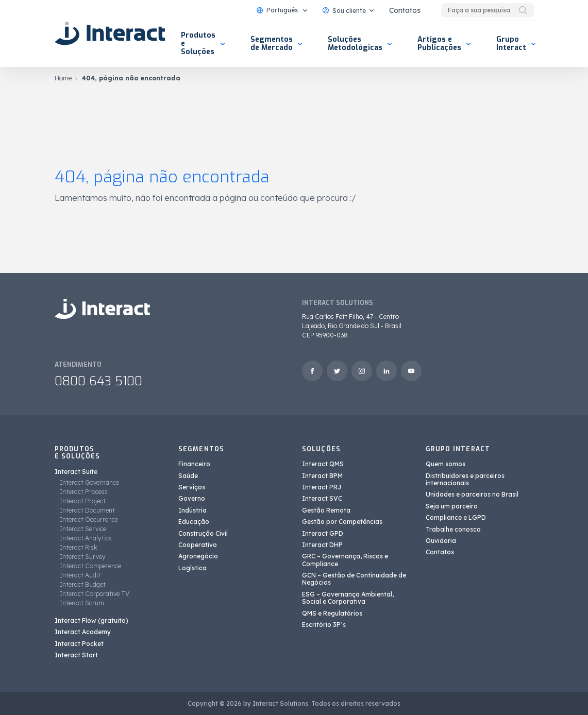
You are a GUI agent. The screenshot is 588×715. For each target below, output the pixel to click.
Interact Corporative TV (95, 594)
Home (63, 78)
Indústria (192, 510)
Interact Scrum (82, 603)
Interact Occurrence (89, 520)
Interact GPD (323, 533)
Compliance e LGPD (456, 517)
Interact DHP (322, 545)
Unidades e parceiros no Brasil (472, 494)
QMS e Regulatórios (332, 613)
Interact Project (83, 501)
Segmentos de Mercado (272, 44)
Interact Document (87, 510)
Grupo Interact (511, 44)
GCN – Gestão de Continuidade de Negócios (354, 579)
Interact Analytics (86, 538)
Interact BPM (322, 476)
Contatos (405, 10)
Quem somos (446, 464)
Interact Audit (80, 575)
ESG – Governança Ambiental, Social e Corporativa (348, 598)
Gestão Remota (326, 510)
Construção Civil (203, 533)
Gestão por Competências (342, 522)
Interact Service (83, 529)
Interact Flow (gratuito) (91, 620)
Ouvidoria (441, 541)
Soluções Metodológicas (355, 44)
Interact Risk (79, 547)
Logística (192, 568)
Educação (194, 522)
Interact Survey (83, 557)
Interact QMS (323, 464)
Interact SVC (322, 498)
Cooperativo (198, 545)
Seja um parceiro (452, 506)
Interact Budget (83, 584)
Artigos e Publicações (439, 44)
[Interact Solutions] (111, 33)
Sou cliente (344, 11)
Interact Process (84, 492)
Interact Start (76, 655)
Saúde (188, 476)
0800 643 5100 (98, 381)
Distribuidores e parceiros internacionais (465, 479)
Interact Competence (90, 566)
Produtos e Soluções (198, 44)
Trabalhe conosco (453, 529)
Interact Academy (83, 632)
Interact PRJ (322, 487)
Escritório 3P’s (324, 625)
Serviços (192, 487)
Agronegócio (198, 556)
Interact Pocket (79, 644)
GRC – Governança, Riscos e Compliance (345, 560)
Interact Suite (76, 472)
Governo (192, 498)
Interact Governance (89, 482)
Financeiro (194, 464)
